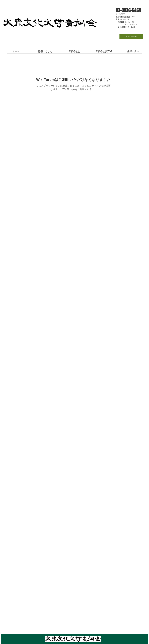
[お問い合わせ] (131, 37)
